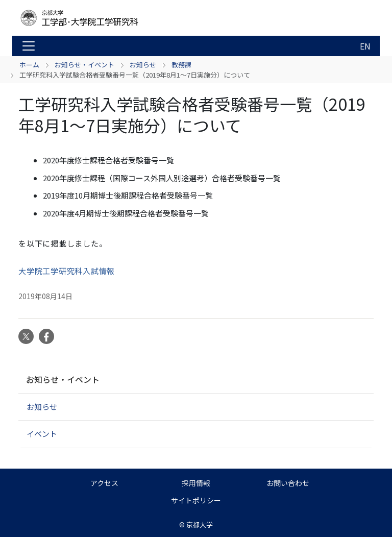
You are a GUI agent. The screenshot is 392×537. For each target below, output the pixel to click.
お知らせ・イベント (84, 65)
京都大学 (200, 524)
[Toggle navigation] (29, 46)
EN (365, 46)
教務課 (181, 65)
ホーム (29, 65)
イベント (42, 434)
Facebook (46, 336)
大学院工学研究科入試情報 (67, 271)
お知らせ (143, 65)
